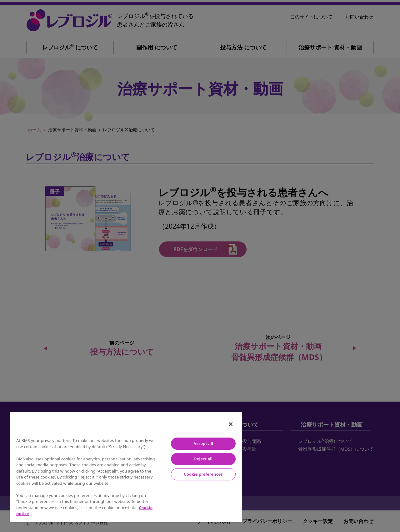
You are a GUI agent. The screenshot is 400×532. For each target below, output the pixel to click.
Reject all (203, 459)
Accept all (203, 443)
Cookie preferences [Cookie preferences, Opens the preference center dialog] (203, 474)
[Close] (231, 424)
